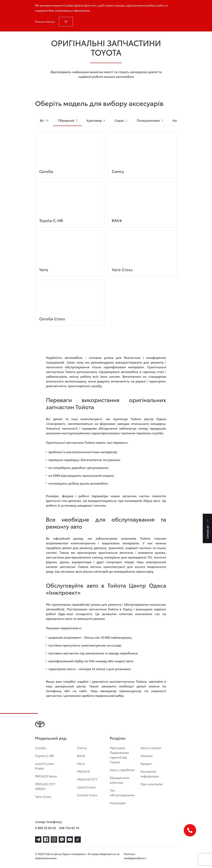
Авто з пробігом (122, 770)
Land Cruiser (86, 787)
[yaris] (70, 250)
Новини (146, 755)
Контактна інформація (150, 774)
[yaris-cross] (142, 250)
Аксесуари (118, 803)
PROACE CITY (87, 779)
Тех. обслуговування (122, 792)
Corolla (41, 748)
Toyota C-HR (44, 755)
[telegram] (38, 840)
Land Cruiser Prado (44, 766)
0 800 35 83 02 (46, 828)
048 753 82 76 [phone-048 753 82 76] (69, 828)
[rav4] (142, 201)
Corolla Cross (87, 795)
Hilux (81, 763)
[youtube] (70, 840)
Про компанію (152, 784)
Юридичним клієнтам (120, 780)
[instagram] (54, 840)
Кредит (146, 763)
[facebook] (46, 840)
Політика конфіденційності (135, 856)
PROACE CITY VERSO (45, 786)
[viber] (62, 840)
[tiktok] (78, 840)
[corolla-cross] (70, 299)
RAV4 (81, 755)
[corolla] (70, 152)
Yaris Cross (43, 796)
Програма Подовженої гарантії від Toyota (119, 755)
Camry (82, 748)
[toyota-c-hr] (70, 201)
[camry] (142, 152)
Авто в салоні (151, 748)
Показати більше (45, 22)
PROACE (83, 771)
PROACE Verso (46, 776)
